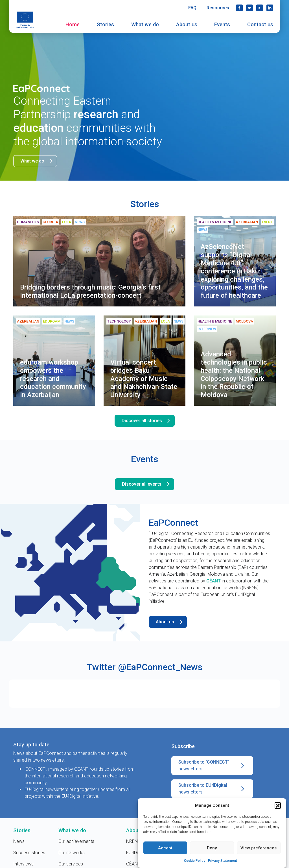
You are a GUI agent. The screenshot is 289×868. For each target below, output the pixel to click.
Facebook (239, 8)
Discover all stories (147, 421)
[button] (278, 806)
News (80, 222)
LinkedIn (270, 8)
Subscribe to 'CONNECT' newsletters (212, 766)
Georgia (50, 222)
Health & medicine (215, 222)
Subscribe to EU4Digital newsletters (212, 789)
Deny (212, 849)
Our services (71, 864)
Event (267, 222)
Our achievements (76, 841)
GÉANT (214, 581)
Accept (165, 849)
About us (187, 24)
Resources (218, 8)
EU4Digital (136, 853)
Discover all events (147, 484)
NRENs (133, 841)
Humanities (28, 222)
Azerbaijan (247, 222)
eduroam (52, 321)
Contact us (260, 24)
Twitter (249, 8)
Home (73, 24)
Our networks (72, 853)
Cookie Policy (195, 861)
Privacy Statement (223, 861)
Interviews (23, 864)
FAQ (192, 8)
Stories (105, 24)
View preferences (259, 849)
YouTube (260, 8)
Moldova (244, 321)
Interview (207, 329)
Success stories (29, 853)
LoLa (67, 222)
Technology (119, 321)
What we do (145, 24)
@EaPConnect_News (160, 667)
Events (222, 24)
